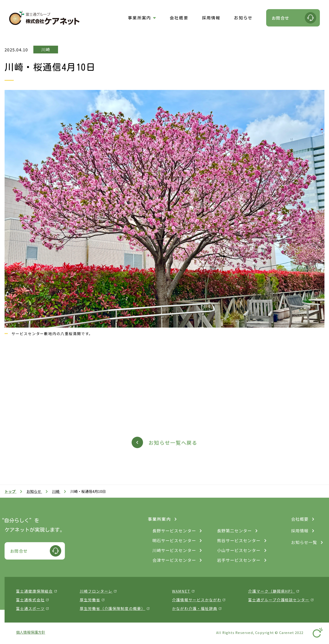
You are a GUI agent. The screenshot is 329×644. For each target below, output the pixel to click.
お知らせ (243, 18)
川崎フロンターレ (96, 591)
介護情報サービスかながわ (197, 600)
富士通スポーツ (30, 608)
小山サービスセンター (239, 550)
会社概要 (179, 18)
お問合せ (281, 18)
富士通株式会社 (30, 600)
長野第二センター (235, 531)
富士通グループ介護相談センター (279, 600)
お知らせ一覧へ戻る (173, 442)
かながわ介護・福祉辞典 (195, 608)
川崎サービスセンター (174, 550)
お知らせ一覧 (304, 542)
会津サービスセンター (174, 560)
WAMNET (181, 591)
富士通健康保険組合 (34, 591)
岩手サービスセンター (239, 560)
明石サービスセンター (174, 540)
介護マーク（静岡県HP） (272, 591)
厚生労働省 (90, 600)
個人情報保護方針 (31, 632)
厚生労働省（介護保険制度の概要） (113, 608)
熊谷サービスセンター (239, 540)
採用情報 (211, 18)
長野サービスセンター (174, 531)
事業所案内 (139, 18)
